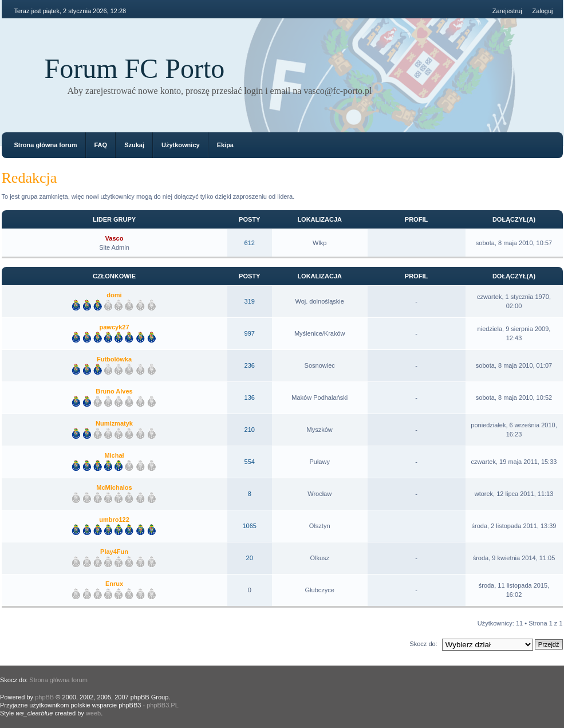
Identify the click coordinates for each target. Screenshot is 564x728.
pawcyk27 (115, 327)
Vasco (115, 238)
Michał (114, 455)
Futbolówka (114, 359)
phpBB (44, 697)
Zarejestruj (507, 11)
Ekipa (225, 145)
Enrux (114, 584)
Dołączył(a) (514, 219)
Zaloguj (542, 11)
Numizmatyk (114, 423)
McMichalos (114, 487)
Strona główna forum (46, 145)
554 (250, 462)
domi (114, 295)
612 (250, 243)
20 (250, 558)
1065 (249, 526)
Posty (249, 219)
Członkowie (114, 276)
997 (250, 333)
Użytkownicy (181, 145)
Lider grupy (114, 219)
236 (250, 365)
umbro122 (114, 520)
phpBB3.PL (163, 705)
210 (250, 430)
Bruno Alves (114, 391)
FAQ (101, 145)
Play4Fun (114, 552)
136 (250, 398)
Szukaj (134, 145)
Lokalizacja (320, 219)
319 (250, 301)
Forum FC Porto (135, 68)
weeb (93, 713)
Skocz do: (423, 644)
